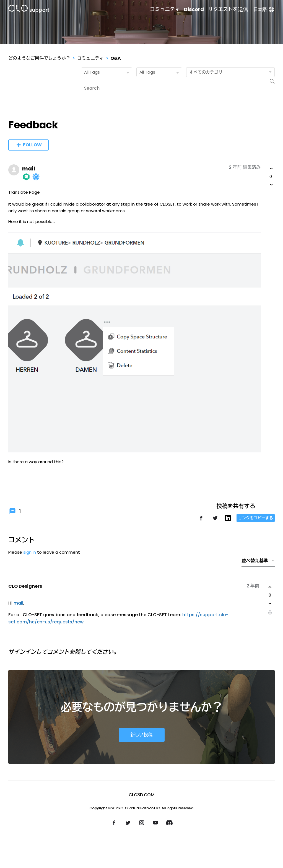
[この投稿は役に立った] (271, 169)
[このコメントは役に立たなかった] (270, 603)
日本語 (264, 10)
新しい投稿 (142, 735)
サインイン (22, 652)
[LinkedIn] (228, 520)
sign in (30, 552)
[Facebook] (201, 521)
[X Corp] (215, 521)
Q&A (116, 58)
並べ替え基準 (258, 561)
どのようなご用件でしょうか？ (39, 58)
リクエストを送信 (228, 9)
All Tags (108, 72)
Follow (32, 145)
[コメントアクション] (270, 612)
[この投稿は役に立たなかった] (271, 185)
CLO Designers (25, 586)
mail (29, 169)
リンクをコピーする (256, 518)
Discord (194, 9)
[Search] (107, 88)
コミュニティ (165, 9)
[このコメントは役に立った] (270, 587)
